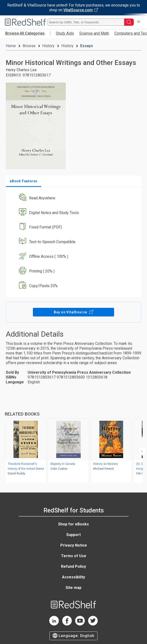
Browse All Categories (25, 33)
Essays (87, 46)
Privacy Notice (74, 545)
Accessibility (73, 577)
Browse (29, 46)
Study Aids (65, 33)
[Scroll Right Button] (142, 451)
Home (11, 46)
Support (73, 535)
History (48, 46)
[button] (73, 198)
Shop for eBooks (73, 524)
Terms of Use (74, 556)
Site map (73, 588)
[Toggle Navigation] (139, 22)
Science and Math (94, 33)
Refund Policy (73, 566)
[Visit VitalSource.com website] (73, 8)
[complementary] (73, 442)
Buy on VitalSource (73, 312)
